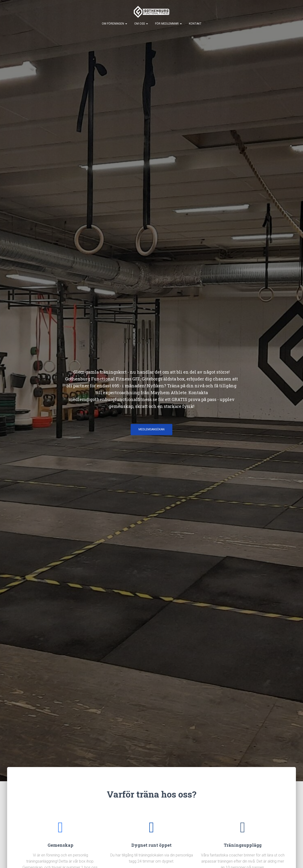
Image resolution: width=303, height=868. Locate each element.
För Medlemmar (168, 24)
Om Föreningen (114, 24)
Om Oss (141, 24)
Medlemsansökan (151, 429)
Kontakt (195, 24)
